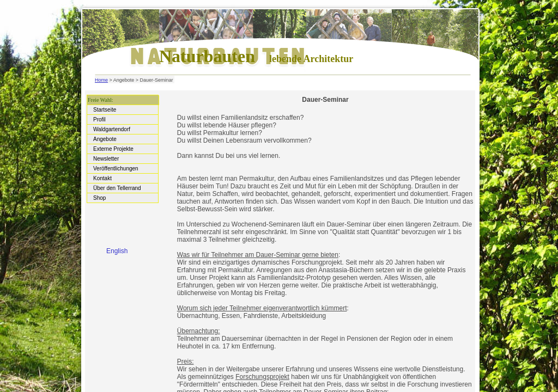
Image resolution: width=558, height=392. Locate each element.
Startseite (105, 110)
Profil (100, 120)
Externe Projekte (114, 149)
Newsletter (107, 159)
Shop (100, 198)
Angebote (106, 139)
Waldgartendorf (113, 129)
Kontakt (103, 178)
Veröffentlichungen (116, 169)
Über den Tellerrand (118, 188)
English (117, 251)
